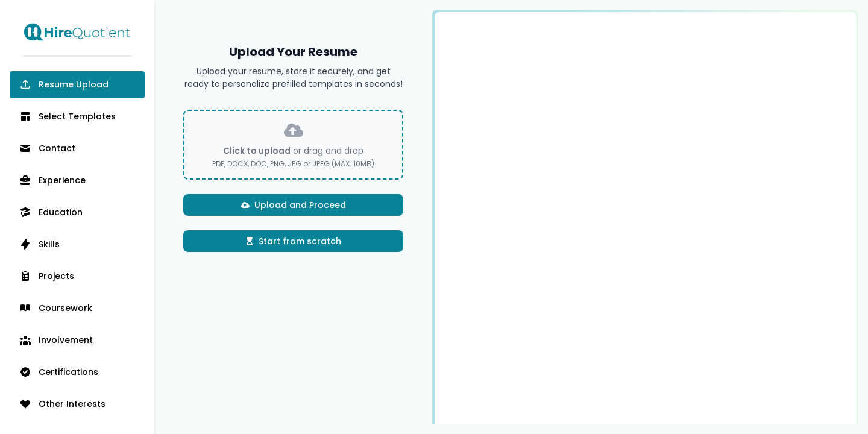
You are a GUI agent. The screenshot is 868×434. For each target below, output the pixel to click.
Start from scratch (293, 241)
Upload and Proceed (294, 205)
